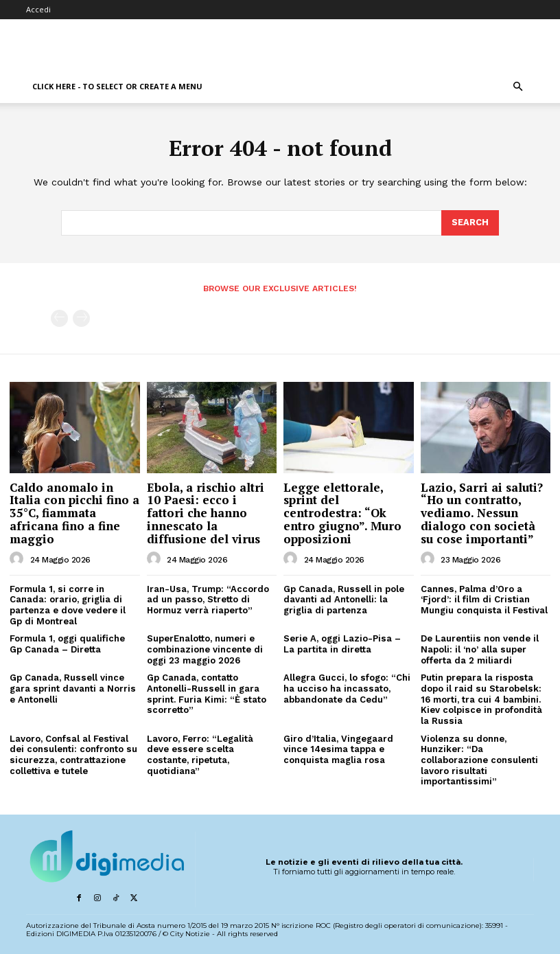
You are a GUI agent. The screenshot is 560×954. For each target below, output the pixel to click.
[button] (517, 87)
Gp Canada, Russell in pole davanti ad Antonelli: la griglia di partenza (343, 598)
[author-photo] (19, 558)
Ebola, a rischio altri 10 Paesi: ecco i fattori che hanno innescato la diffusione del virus (206, 512)
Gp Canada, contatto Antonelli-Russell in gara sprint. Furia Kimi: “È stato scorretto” (206, 692)
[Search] (470, 223)
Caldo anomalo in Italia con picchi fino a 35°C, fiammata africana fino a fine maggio (74, 512)
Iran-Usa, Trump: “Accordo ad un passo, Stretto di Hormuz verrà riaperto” (208, 598)
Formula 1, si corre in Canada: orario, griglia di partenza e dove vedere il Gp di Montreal (68, 604)
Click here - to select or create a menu (117, 86)
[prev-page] (59, 318)
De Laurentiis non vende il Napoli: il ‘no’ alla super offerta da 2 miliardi (479, 648)
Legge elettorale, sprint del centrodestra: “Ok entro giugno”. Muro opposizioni (342, 512)
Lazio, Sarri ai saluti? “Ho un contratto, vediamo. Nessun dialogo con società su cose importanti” (482, 512)
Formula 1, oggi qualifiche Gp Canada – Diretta (67, 643)
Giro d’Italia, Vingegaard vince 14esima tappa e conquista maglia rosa (338, 747)
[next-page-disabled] (81, 318)
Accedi (38, 9)
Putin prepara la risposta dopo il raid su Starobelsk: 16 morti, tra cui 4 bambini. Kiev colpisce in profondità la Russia (481, 697)
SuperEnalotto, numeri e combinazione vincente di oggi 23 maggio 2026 (205, 648)
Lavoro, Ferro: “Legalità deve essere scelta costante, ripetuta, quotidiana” (211, 747)
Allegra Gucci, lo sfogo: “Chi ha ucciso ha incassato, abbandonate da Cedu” (347, 687)
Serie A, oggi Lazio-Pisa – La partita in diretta (342, 643)
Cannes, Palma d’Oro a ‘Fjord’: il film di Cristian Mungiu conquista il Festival (483, 598)
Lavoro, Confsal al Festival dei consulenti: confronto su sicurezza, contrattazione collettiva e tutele (73, 753)
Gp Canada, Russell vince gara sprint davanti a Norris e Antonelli (72, 687)
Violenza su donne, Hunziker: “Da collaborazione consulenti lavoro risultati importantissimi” (479, 758)
